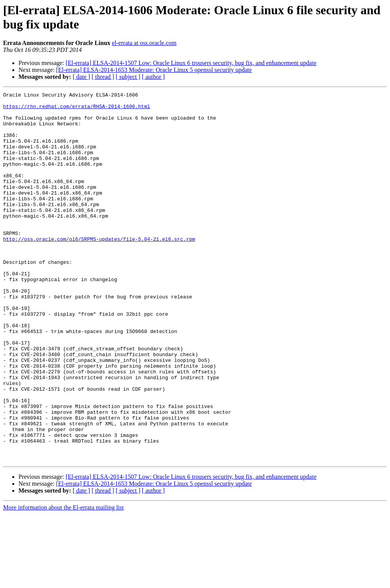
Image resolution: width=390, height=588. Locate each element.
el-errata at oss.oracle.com (144, 43)
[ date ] (81, 77)
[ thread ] (103, 77)
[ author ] (153, 77)
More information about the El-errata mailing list (63, 581)
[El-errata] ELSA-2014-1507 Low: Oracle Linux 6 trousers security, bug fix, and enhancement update (191, 63)
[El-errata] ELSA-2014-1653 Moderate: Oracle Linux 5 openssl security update (154, 70)
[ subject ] (128, 77)
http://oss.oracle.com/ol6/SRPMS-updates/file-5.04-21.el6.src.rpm (99, 269)
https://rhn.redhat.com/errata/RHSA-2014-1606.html (77, 110)
